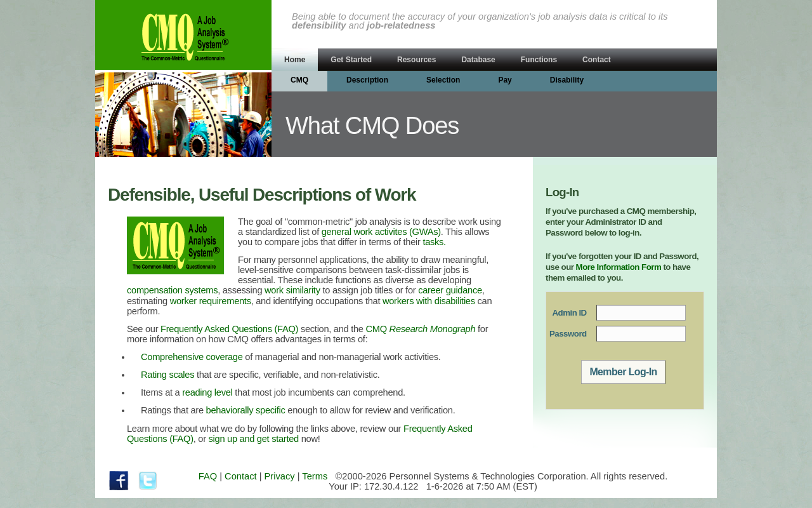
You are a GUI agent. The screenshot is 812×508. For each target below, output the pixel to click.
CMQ (421, 329)
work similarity (292, 290)
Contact (241, 476)
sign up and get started (254, 439)
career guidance (450, 290)
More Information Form (619, 267)
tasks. (434, 242)
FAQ (208, 476)
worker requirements (211, 301)
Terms (315, 476)
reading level (207, 392)
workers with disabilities (429, 301)
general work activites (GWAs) (381, 232)
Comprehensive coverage (192, 357)
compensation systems (172, 290)
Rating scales (167, 375)
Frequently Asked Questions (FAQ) (229, 329)
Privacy (280, 476)
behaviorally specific (246, 410)
